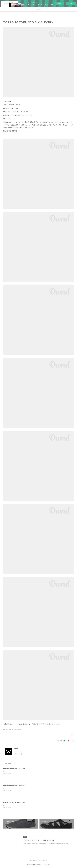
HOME (39, 9)
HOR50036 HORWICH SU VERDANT (14, 768)
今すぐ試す (60, 3)
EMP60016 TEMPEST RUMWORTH (14, 802)
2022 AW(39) (6, 729)
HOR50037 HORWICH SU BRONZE (14, 785)
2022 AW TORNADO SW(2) (15, 729)
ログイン (71, 3)
